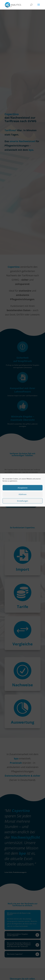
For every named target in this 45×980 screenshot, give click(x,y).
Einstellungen (23, 501)
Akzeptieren (23, 488)
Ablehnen (23, 494)
